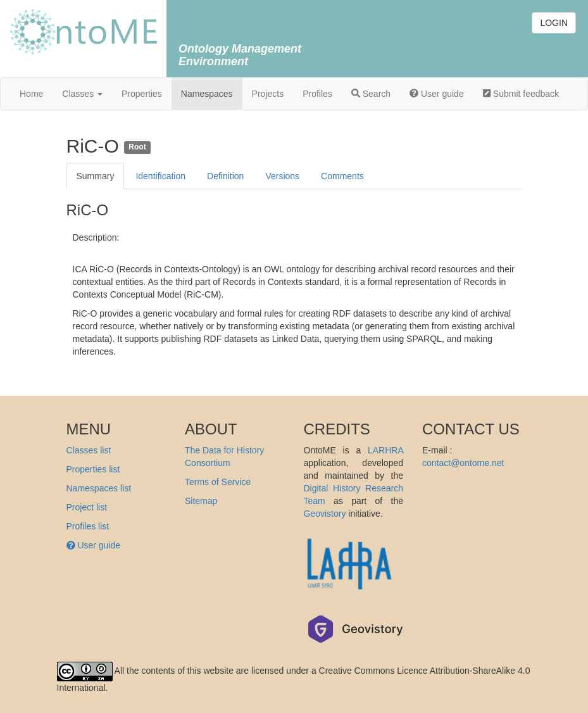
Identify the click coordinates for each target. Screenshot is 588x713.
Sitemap (201, 501)
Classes (82, 94)
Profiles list (88, 526)
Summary (96, 176)
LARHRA (385, 450)
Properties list (93, 469)
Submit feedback (521, 94)
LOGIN (554, 23)
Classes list (89, 450)
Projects (268, 94)
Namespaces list (99, 488)
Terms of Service (218, 482)
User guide (437, 94)
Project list (87, 507)
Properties (142, 94)
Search (371, 94)
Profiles (317, 94)
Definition (225, 176)
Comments (342, 176)
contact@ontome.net (463, 463)
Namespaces (207, 94)
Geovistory (325, 514)
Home (31, 94)
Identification (160, 176)
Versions (282, 176)
